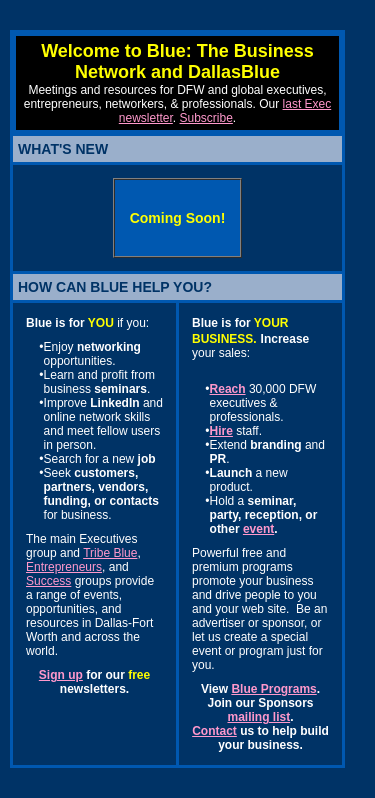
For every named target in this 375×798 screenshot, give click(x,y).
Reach (228, 389)
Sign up (61, 675)
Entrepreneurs (64, 567)
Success (48, 581)
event (258, 529)
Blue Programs (273, 689)
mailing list (258, 717)
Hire (221, 431)
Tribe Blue (110, 553)
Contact (214, 731)
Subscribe (205, 118)
